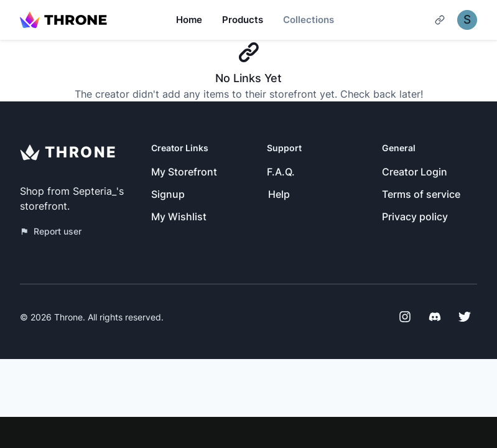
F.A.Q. (281, 172)
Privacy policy (415, 217)
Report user (51, 231)
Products (243, 20)
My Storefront (184, 172)
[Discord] (435, 317)
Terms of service (421, 194)
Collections (309, 20)
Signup (168, 194)
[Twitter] (465, 317)
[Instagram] (405, 317)
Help (279, 194)
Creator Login (415, 172)
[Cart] (440, 20)
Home (189, 20)
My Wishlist (179, 217)
